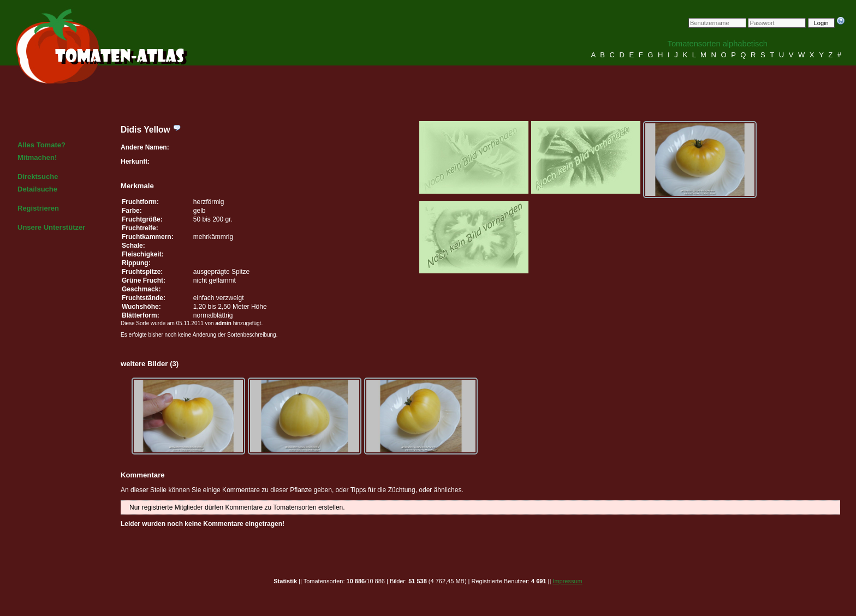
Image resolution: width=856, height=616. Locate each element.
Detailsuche (37, 189)
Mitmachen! (37, 157)
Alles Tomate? (41, 145)
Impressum (567, 581)
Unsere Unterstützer (51, 227)
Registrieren (38, 208)
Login (821, 23)
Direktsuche (38, 177)
